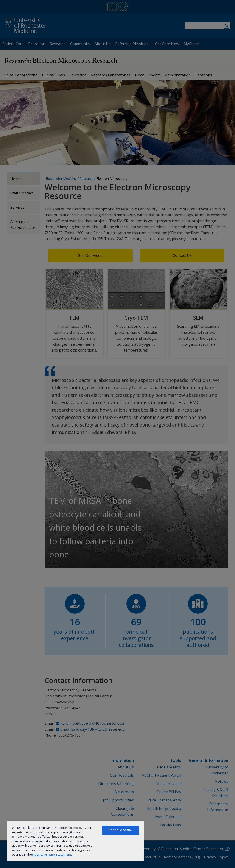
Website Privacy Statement (52, 854)
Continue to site (120, 830)
